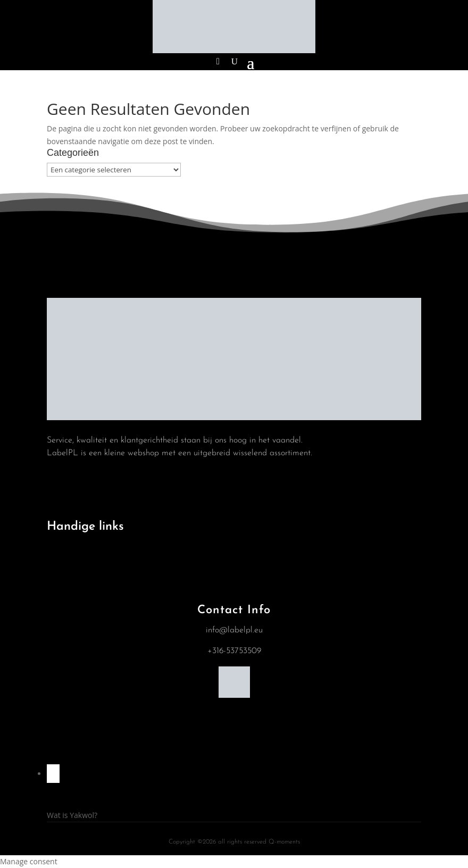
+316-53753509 (234, 651)
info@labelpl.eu (234, 630)
